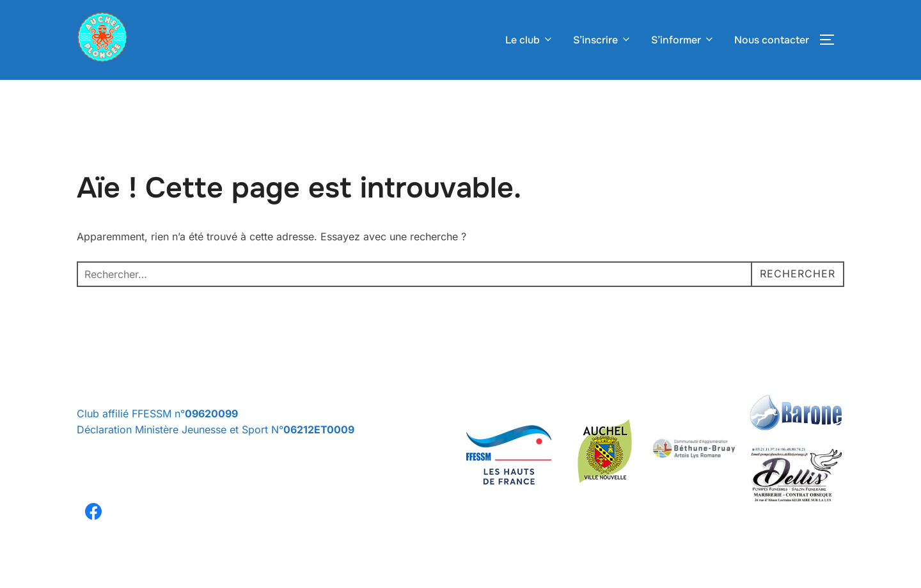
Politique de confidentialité (132, 578)
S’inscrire (602, 40)
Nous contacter (772, 40)
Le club (530, 40)
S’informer (683, 40)
